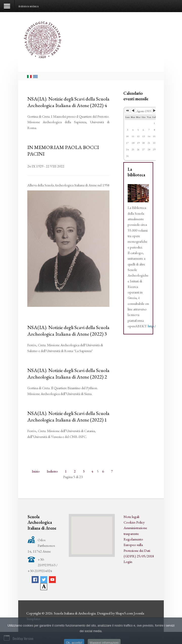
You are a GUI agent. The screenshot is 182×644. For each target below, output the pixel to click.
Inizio (36, 471)
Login (128, 562)
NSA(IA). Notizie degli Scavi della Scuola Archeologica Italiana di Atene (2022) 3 (68, 331)
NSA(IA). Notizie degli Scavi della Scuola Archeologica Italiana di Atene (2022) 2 (68, 374)
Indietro (52, 471)
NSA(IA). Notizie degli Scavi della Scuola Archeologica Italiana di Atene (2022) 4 (68, 102)
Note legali (131, 517)
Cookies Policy (134, 522)
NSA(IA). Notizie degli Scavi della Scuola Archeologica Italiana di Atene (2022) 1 (68, 416)
